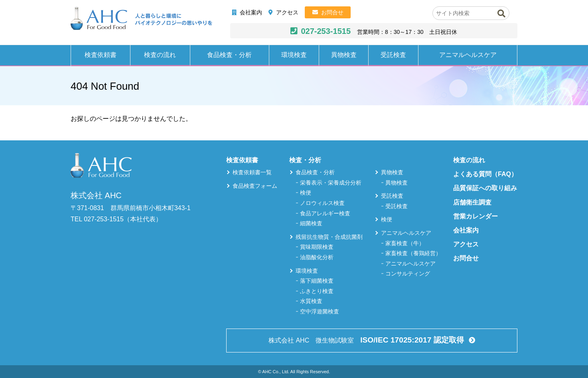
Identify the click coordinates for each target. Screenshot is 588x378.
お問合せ (332, 12)
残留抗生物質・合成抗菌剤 (329, 237)
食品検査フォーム (255, 186)
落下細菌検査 (317, 281)
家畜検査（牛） (405, 243)
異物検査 (344, 55)
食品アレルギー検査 (325, 213)
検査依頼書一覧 (252, 172)
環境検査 (294, 55)
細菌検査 (311, 223)
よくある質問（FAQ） (485, 174)
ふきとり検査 (317, 291)
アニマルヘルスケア (468, 55)
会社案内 (251, 12)
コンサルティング (408, 274)
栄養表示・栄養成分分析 (331, 183)
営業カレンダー (476, 216)
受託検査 (393, 55)
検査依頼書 (101, 55)
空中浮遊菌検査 (320, 311)
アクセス (287, 12)
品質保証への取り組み (485, 188)
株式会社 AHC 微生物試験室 (367, 340)
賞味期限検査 (317, 247)
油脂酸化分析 (317, 257)
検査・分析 (305, 160)
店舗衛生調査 (472, 202)
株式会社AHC (141, 19)
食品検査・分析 (229, 55)
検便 (306, 193)
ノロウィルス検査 (322, 203)
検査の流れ (160, 55)
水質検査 (311, 301)
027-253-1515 (326, 31)
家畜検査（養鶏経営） (413, 253)
